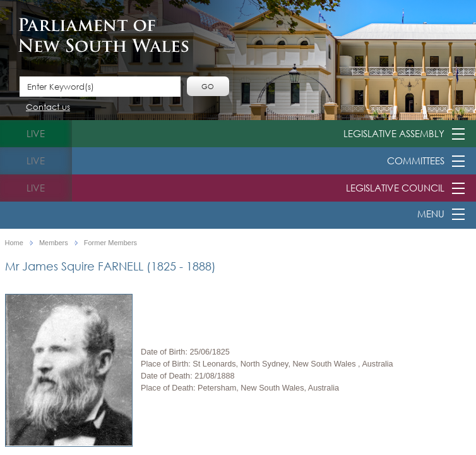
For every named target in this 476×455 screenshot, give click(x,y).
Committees (416, 161)
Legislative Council (395, 188)
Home (14, 243)
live (36, 133)
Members (54, 243)
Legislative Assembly (394, 133)
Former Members (110, 243)
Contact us (48, 108)
